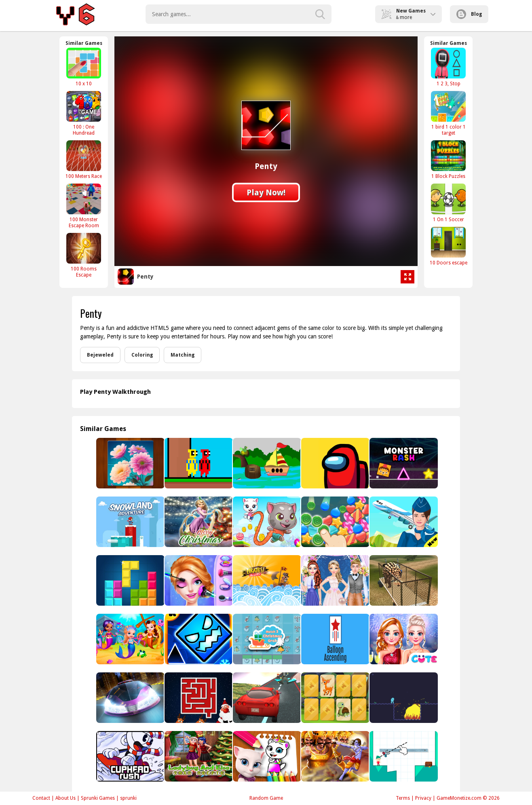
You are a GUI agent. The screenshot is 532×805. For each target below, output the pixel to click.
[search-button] (320, 14)
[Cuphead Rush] (130, 756)
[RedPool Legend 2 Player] (198, 463)
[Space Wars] (335, 463)
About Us (65, 798)
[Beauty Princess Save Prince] (198, 580)
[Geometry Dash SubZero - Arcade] (198, 639)
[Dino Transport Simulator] (403, 580)
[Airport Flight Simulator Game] (403, 522)
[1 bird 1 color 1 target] (448, 113)
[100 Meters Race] (84, 160)
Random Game (266, 798)
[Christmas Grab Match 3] (266, 639)
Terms (403, 798)
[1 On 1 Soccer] (448, 203)
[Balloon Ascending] (335, 639)
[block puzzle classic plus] (130, 580)
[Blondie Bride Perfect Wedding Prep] (335, 580)
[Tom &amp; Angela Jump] (266, 522)
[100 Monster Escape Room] (84, 206)
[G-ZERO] (130, 698)
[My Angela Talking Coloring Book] (266, 756)
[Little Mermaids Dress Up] (130, 639)
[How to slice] (403, 756)
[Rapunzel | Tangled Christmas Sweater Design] (198, 522)
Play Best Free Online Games (77, 14)
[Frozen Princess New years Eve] (403, 639)
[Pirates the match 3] (266, 580)
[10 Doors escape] (448, 246)
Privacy (423, 798)
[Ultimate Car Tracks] (266, 698)
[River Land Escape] (266, 463)
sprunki (128, 798)
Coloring (142, 355)
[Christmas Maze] (198, 698)
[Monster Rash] (403, 463)
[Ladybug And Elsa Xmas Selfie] (198, 756)
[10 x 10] (84, 67)
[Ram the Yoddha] (335, 756)
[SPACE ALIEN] (403, 698)
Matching (183, 355)
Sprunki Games (98, 798)
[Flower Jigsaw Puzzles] (130, 463)
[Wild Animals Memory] (335, 698)
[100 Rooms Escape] (84, 255)
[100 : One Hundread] (84, 113)
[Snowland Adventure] (130, 522)
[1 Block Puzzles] (448, 160)
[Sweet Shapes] (335, 522)
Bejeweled (100, 355)
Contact (41, 798)
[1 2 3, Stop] (448, 67)
